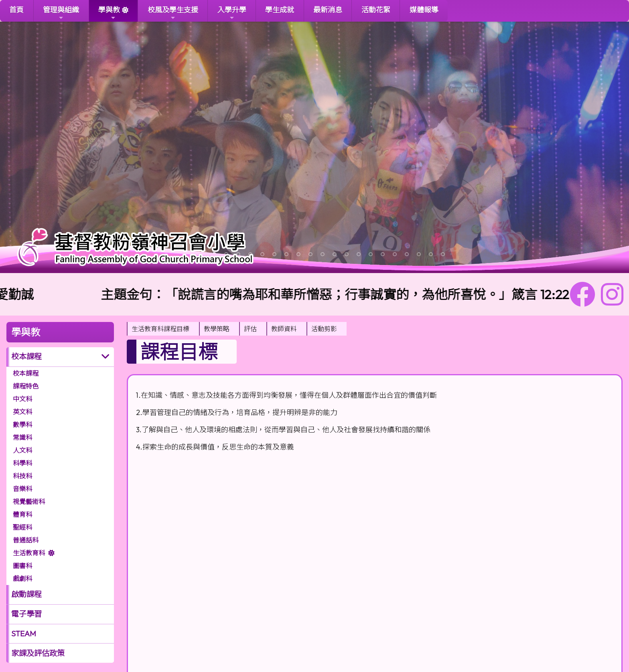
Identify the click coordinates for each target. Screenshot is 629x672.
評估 (250, 329)
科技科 (22, 476)
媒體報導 (424, 10)
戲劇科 (22, 579)
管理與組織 (61, 13)
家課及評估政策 (38, 653)
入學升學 (232, 13)
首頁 (16, 10)
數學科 (22, 425)
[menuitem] (163, 329)
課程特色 (26, 386)
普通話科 (26, 540)
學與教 (109, 13)
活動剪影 (324, 329)
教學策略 (217, 329)
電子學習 (26, 614)
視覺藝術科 (29, 502)
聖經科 (22, 527)
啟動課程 (26, 594)
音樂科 (22, 489)
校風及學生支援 (173, 13)
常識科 (22, 437)
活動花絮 (376, 10)
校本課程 (26, 356)
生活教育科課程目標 (160, 329)
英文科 (22, 412)
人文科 (22, 450)
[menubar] (237, 329)
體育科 (22, 514)
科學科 (22, 463)
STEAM (24, 634)
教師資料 (284, 329)
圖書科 (22, 566)
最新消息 (328, 10)
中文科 (22, 399)
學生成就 (280, 10)
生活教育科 (29, 553)
